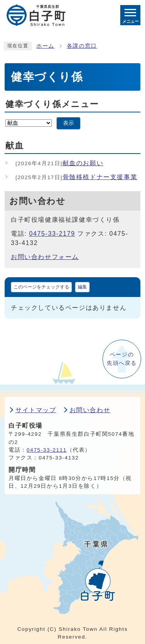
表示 (68, 123)
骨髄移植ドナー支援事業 (76, 177)
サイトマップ (36, 410)
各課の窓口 (82, 46)
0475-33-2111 (47, 450)
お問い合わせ (90, 410)
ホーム (45, 46)
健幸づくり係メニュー (52, 104)
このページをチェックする (41, 287)
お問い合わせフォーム (45, 257)
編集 (82, 287)
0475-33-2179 (52, 234)
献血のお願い (59, 163)
